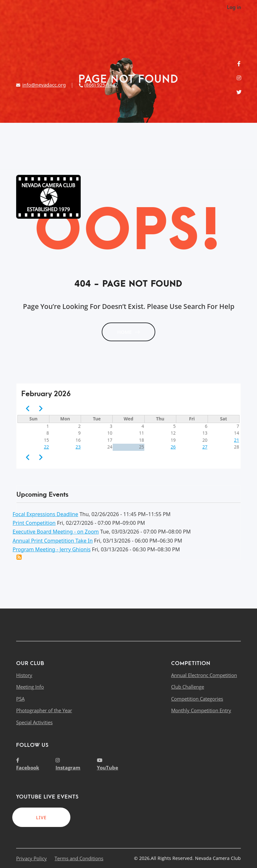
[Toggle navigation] (236, 197)
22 (46, 447)
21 (237, 440)
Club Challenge (188, 687)
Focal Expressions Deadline (45, 514)
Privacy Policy (31, 858)
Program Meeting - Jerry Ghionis (52, 549)
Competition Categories (197, 699)
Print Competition (34, 523)
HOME (128, 332)
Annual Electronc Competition (204, 675)
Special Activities (34, 722)
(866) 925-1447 (98, 85)
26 (173, 447)
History (24, 675)
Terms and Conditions (79, 858)
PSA (20, 699)
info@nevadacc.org (41, 85)
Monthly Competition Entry (201, 710)
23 (78, 447)
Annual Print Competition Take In (53, 541)
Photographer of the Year (44, 710)
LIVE (41, 817)
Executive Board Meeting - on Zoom (56, 532)
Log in (234, 7)
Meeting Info (30, 687)
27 (205, 447)
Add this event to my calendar (19, 557)
